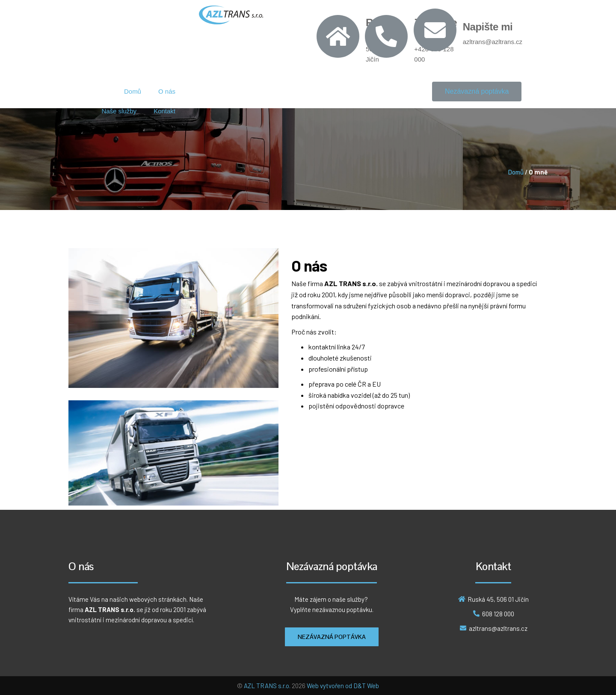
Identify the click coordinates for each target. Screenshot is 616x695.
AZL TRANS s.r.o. (267, 686)
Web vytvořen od (330, 686)
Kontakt (164, 111)
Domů (133, 91)
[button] (477, 92)
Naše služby (119, 111)
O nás (167, 91)
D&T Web (366, 686)
